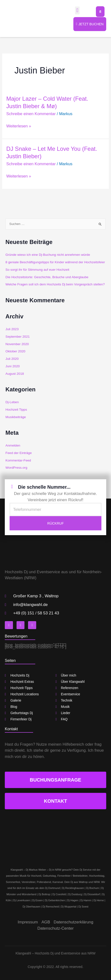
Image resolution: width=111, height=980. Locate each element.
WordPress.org (16, 468)
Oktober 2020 (15, 351)
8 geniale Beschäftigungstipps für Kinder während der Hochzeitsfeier (55, 262)
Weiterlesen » (19, 126)
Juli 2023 (12, 329)
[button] (77, 10)
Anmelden (13, 445)
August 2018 (15, 374)
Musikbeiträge (16, 417)
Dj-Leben (12, 402)
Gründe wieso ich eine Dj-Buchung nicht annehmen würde (48, 255)
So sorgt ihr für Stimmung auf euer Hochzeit (37, 270)
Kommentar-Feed (18, 460)
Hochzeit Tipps (16, 410)
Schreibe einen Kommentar (31, 114)
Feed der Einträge (19, 453)
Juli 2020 (12, 359)
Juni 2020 (13, 366)
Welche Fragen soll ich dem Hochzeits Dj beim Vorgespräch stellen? (55, 284)
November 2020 (17, 344)
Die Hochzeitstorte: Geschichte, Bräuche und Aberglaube (47, 277)
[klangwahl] (55, 835)
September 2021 (18, 337)
